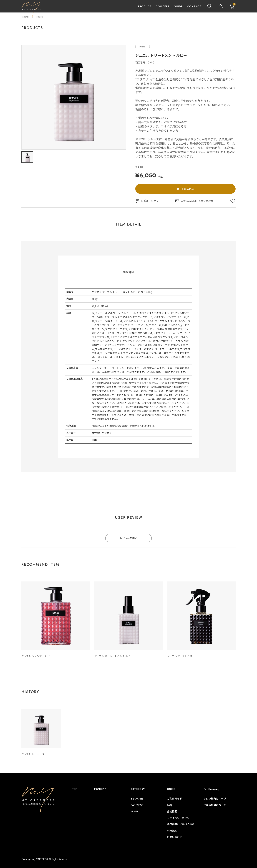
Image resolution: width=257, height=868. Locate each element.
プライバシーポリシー (180, 818)
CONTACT (194, 6)
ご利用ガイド (175, 798)
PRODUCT (145, 6)
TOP (75, 789)
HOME (26, 17)
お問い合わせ (175, 837)
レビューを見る (147, 201)
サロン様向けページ (215, 798)
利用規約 (172, 831)
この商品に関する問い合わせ (194, 201)
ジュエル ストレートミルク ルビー (113, 656)
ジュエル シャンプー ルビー (37, 656)
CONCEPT (163, 6)
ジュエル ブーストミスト (181, 656)
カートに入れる (185, 189)
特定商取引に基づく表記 (181, 824)
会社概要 (172, 811)
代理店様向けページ (215, 805)
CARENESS (137, 805)
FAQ (169, 805)
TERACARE (137, 798)
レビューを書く (128, 538)
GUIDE (178, 6)
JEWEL (39, 17)
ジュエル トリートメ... (34, 754)
